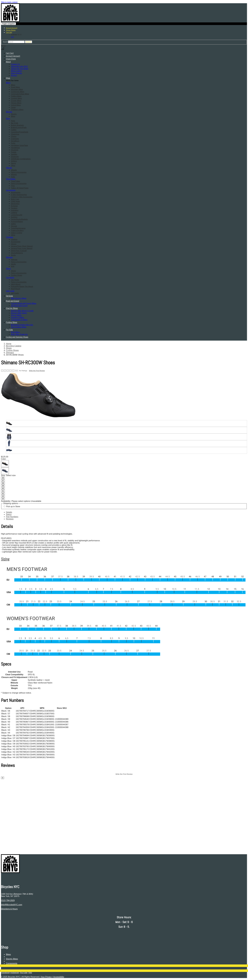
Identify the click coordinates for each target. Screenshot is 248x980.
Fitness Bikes (16, 103)
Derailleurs (15, 141)
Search (5, 42)
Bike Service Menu (19, 298)
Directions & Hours (9, 909)
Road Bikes (15, 87)
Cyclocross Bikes (18, 92)
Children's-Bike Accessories (22, 197)
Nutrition (14, 217)
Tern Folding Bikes (19, 327)
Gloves (14, 244)
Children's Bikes (17, 110)
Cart (12, 37)
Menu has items (12, 80)
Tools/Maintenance (18, 228)
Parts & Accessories (19, 172)
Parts (8, 118)
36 (3, 478)
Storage (14, 226)
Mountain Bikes (17, 89)
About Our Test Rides (20, 69)
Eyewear (14, 206)
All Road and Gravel (19, 306)
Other (13, 166)
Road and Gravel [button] (13, 301)
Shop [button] (8, 78)
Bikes (8, 83)
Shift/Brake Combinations (21, 159)
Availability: (6, 501)
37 (3, 480)
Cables (14, 130)
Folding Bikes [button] (12, 322)
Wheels (9, 168)
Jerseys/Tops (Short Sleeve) (22, 246)
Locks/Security (17, 215)
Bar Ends (15, 123)
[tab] (124, 559)
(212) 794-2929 (8, 900)
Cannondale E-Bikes (19, 320)
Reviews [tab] (10, 519)
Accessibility (59, 977)
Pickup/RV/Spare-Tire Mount (22, 286)
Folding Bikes (16, 96)
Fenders (14, 208)
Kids (13, 266)
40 (3, 488)
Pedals (14, 152)
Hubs (13, 177)
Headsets (15, 150)
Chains (14, 136)
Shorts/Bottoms (17, 253)
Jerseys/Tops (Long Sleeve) (22, 248)
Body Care (15, 199)
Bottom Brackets (17, 125)
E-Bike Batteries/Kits (19, 195)
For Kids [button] (9, 330)
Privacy (14, 75)
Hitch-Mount (16, 284)
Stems (13, 163)
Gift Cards (10, 291)
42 (3, 494)
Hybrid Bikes (16, 105)
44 (3, 499)
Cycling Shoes (17, 275)
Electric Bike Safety (19, 313)
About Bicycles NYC (19, 66)
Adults (13, 264)
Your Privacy (46, 977)
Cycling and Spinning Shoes (17, 337)
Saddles (14, 154)
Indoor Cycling (17, 233)
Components (12, 963)
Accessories (11, 190)
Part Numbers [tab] (12, 517)
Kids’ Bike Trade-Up (19, 334)
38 (3, 483)
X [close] (3, 778)
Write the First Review (37, 371)
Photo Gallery (16, 71)
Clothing (9, 237)
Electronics (15, 204)
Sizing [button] (5, 559)
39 (3, 486)
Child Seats (15, 201)
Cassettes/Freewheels (20, 132)
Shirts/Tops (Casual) (19, 251)
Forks (13, 143)
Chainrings (15, 134)
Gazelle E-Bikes (17, 317)
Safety (13, 224)
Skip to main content (9, 2)
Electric (9, 112)
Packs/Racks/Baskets (19, 219)
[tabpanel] (124, 591)
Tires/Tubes (11, 179)
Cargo (13, 107)
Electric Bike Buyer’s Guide (22, 311)
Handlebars (15, 148)
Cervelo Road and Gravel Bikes (24, 303)
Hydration (15, 210)
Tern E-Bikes (16, 315)
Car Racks (10, 277)
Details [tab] (9, 512)
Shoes (8, 269)
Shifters (14, 161)
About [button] (8, 62)
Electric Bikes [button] (12, 308)
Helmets (9, 257)
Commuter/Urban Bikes (20, 94)
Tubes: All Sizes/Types (20, 188)
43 (3, 496)
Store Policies (16, 73)
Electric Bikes (12, 959)
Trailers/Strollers (17, 231)
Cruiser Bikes (16, 101)
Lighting (14, 213)
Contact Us (15, 64)
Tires (13, 186)
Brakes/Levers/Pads (19, 128)
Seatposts (15, 157)
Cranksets (15, 139)
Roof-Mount (15, 289)
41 (3, 491)
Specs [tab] (9, 514)
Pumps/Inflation (17, 222)
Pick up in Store (13, 506)
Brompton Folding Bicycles (22, 325)
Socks (13, 255)
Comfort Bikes (16, 98)
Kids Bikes (15, 332)
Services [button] (9, 296)
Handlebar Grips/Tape (19, 145)
